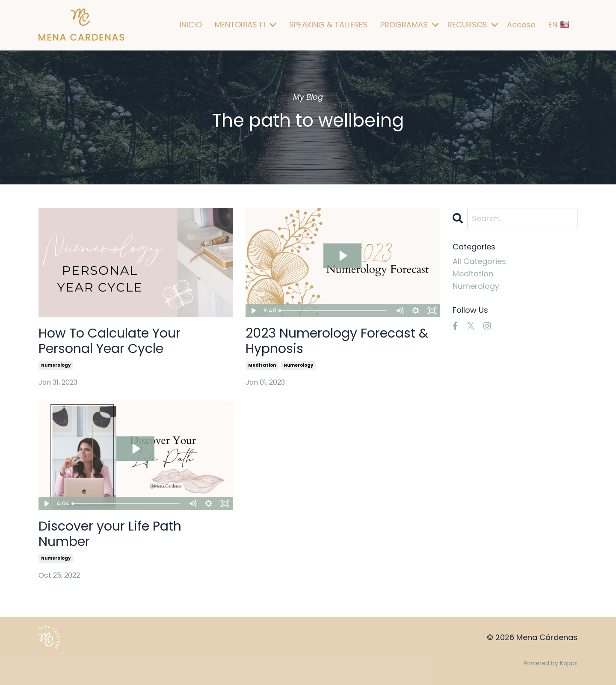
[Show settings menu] (416, 311)
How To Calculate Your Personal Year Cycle (110, 341)
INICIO (191, 25)
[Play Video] (253, 311)
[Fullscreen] (432, 311)
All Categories (479, 261)
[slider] (333, 311)
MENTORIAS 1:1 (246, 25)
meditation (262, 365)
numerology (56, 365)
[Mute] (400, 311)
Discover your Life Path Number (110, 534)
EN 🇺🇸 (559, 25)
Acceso (521, 25)
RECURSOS (473, 25)
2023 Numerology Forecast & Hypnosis (337, 341)
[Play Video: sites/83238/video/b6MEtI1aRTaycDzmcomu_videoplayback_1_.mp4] (135, 449)
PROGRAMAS (410, 25)
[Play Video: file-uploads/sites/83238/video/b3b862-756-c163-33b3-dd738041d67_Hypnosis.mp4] (342, 256)
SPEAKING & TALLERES (328, 25)
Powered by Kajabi (551, 663)
